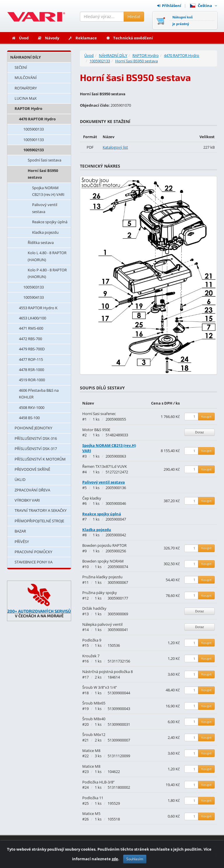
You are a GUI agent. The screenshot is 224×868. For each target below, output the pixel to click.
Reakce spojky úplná (50, 222)
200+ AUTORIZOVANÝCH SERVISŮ (39, 611)
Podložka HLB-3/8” (98, 782)
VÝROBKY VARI (27, 500)
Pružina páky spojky (100, 593)
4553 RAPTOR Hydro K (38, 308)
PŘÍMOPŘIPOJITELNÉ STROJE (39, 521)
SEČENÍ (21, 67)
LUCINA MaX (26, 98)
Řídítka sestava (41, 243)
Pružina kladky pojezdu (102, 577)
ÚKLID (20, 479)
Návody (48, 38)
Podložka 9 (92, 640)
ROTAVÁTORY (26, 88)
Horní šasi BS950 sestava (43, 174)
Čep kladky (92, 498)
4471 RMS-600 (31, 328)
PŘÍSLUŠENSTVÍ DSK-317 (36, 449)
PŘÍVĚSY (22, 542)
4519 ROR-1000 (32, 380)
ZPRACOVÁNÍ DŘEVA (32, 490)
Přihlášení (169, 6)
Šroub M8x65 (94, 703)
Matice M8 (91, 751)
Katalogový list (115, 147)
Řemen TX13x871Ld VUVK (105, 466)
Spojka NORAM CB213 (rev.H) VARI (48, 191)
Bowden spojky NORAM (103, 561)
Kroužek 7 (91, 656)
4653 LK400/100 (33, 318)
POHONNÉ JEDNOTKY (33, 428)
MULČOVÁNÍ (26, 78)
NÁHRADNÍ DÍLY (26, 57)
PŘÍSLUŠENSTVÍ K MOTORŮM (40, 459)
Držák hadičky (94, 608)
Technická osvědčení (129, 38)
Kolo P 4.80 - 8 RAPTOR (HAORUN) (47, 273)
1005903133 (34, 287)
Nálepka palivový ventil (102, 624)
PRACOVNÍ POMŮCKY (33, 552)
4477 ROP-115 (31, 359)
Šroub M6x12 (94, 735)
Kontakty (131, 848)
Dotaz (199, 432)
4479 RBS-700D (32, 349)
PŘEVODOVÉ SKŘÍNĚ (32, 469)
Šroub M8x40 (94, 719)
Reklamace (82, 38)
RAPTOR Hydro (28, 108)
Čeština (203, 6)
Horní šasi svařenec (99, 414)
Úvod (20, 38)
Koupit (206, 416)
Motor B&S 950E (96, 430)
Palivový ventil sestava (45, 208)
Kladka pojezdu (45, 232)
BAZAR (20, 531)
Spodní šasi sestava (44, 160)
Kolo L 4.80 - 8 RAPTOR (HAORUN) (47, 256)
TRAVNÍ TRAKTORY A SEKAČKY (41, 510)
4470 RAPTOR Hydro (37, 119)
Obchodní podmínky (196, 848)
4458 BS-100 (29, 418)
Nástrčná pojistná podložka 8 (107, 672)
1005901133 (34, 140)
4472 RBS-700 (30, 339)
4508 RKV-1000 (32, 407)
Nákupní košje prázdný (182, 20)
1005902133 (34, 150)
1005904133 (34, 297)
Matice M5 (91, 813)
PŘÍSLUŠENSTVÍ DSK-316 (36, 438)
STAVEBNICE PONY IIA (34, 562)
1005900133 (34, 129)
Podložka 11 (93, 798)
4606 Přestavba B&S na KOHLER (39, 394)
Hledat (134, 16)
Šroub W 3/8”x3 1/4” (100, 687)
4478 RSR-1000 (32, 370)
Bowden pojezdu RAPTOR (104, 545)
